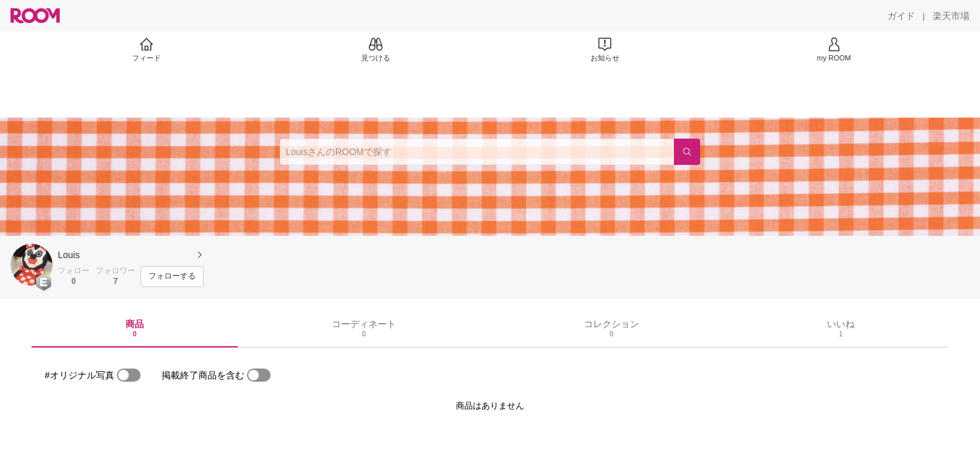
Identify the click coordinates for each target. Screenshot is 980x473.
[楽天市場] (951, 16)
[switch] (129, 375)
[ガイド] (901, 16)
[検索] (687, 152)
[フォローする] (172, 277)
